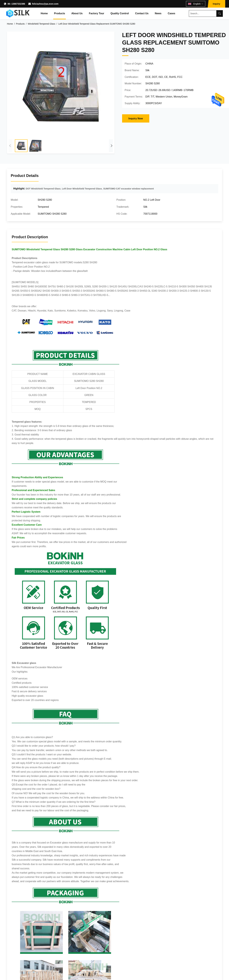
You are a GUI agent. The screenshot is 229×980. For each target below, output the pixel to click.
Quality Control (120, 13)
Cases (172, 13)
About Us (77, 13)
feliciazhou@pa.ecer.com (45, 4)
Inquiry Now (136, 118)
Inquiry (216, 4)
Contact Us (142, 13)
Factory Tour (97, 13)
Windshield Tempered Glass (42, 24)
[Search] (220, 13)
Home (44, 13)
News (158, 13)
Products (60, 13)
